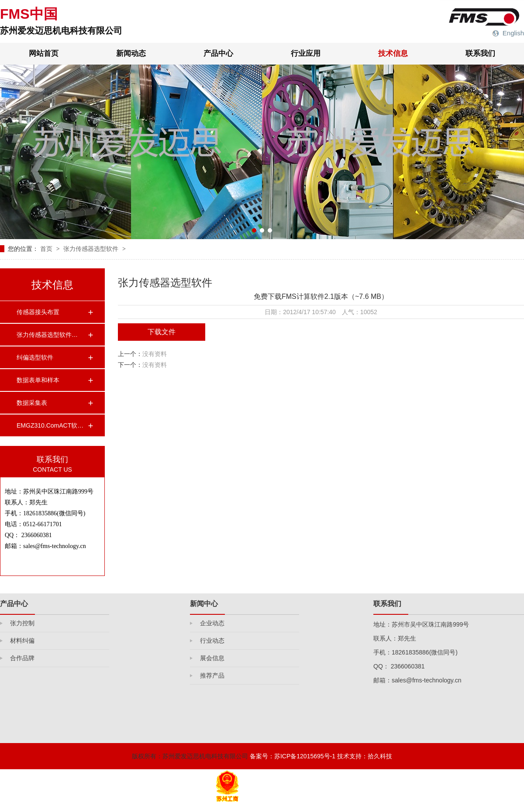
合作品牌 (22, 658)
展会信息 (212, 658)
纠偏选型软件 (35, 357)
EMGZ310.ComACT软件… (52, 425)
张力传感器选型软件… (47, 335)
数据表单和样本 (38, 380)
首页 (47, 249)
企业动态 (212, 623)
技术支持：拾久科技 (365, 756)
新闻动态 (131, 53)
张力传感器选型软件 (92, 249)
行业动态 (212, 641)
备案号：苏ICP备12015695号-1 (293, 756)
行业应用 (306, 53)
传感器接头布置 (38, 312)
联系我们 (480, 53)
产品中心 (218, 53)
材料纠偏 (22, 641)
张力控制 (22, 623)
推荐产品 (212, 675)
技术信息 (393, 53)
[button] (254, 230)
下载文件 (162, 332)
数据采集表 (32, 403)
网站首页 (44, 53)
